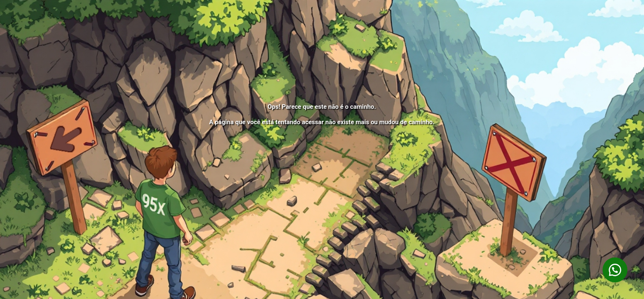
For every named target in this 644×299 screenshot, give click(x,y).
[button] (615, 270)
